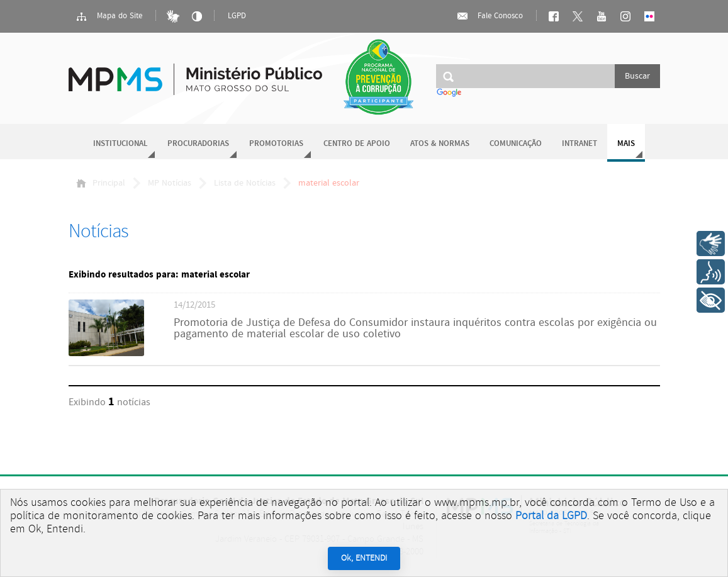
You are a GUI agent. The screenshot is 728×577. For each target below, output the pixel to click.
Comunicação (516, 144)
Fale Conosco (490, 16)
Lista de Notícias (245, 183)
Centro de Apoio (357, 144)
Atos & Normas (440, 144)
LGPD (237, 16)
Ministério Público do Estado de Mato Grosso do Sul (195, 72)
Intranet (580, 144)
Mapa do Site (109, 16)
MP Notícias (170, 183)
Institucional (120, 144)
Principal (101, 183)
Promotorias (276, 144)
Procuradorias (198, 144)
